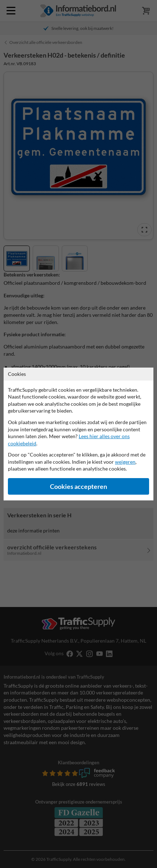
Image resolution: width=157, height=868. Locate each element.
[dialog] (78, 434)
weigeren (125, 462)
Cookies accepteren (78, 487)
